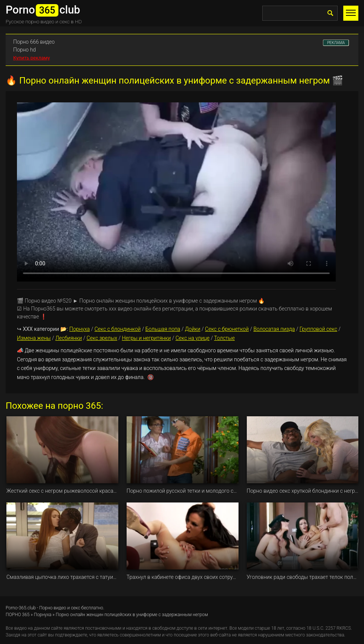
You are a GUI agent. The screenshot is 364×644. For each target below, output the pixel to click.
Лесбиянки (69, 338)
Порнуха (80, 329)
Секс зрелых (102, 338)
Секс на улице (193, 338)
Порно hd (24, 50)
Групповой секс (318, 329)
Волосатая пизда (274, 329)
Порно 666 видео (34, 42)
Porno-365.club (21, 608)
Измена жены (34, 338)
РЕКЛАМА (336, 43)
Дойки (193, 329)
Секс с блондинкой (118, 329)
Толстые (224, 338)
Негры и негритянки (146, 338)
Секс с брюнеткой (227, 329)
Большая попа (163, 329)
